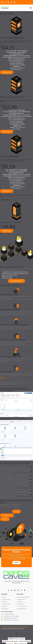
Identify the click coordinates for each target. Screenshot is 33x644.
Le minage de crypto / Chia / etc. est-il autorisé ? (14, 467)
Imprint (3, 627)
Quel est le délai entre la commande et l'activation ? (15, 476)
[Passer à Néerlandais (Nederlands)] (11, 641)
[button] (31, 2)
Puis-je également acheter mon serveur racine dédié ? (15, 491)
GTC (16, 627)
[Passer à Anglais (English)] (25, 641)
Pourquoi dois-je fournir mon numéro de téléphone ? (15, 483)
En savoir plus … (4, 378)
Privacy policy (10, 627)
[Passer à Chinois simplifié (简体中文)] (17, 639)
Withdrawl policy (22, 627)
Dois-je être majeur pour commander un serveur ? (14, 479)
